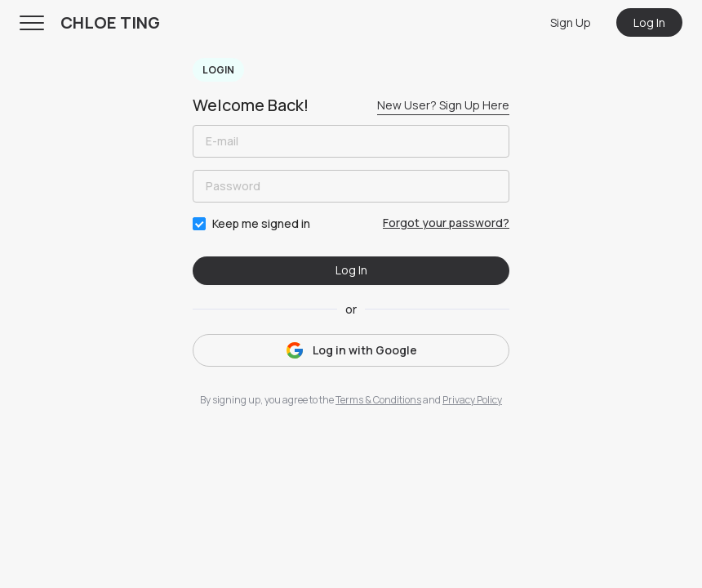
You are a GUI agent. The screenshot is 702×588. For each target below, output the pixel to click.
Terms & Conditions (378, 400)
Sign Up (571, 22)
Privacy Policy (472, 400)
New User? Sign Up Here (443, 105)
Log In (649, 22)
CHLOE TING (110, 22)
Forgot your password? (446, 223)
